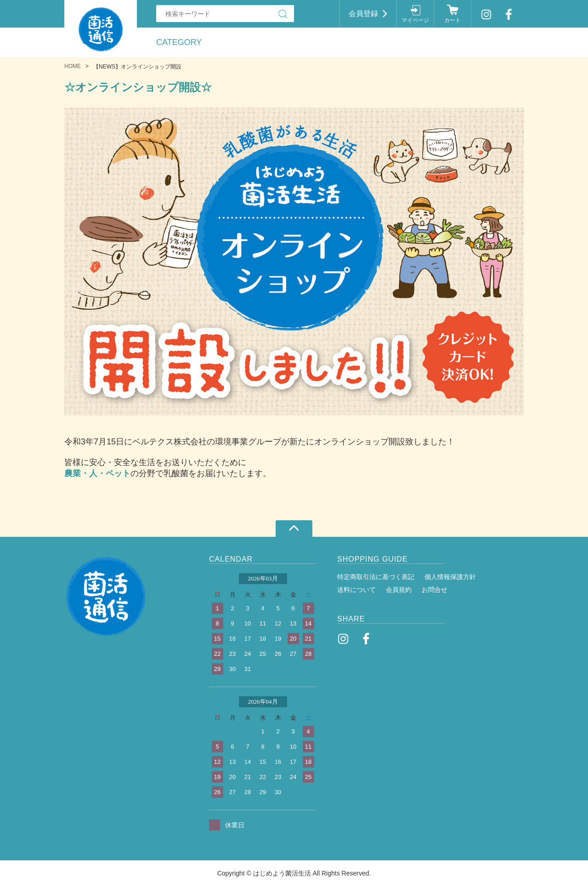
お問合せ (435, 590)
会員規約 (399, 590)
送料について (356, 590)
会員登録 (363, 14)
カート (452, 20)
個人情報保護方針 (450, 577)
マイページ (415, 20)
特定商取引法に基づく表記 (376, 577)
